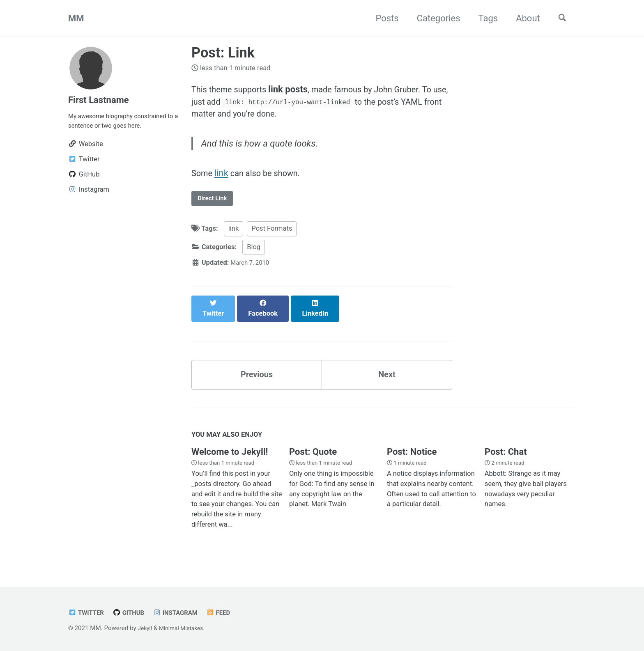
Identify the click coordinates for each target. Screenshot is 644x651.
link (224, 180)
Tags (483, 18)
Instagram (183, 613)
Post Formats (272, 237)
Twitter (87, 613)
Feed (228, 613)
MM (76, 18)
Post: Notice (412, 455)
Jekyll (146, 628)
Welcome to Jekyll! (230, 455)
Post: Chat (506, 455)
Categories (433, 18)
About (523, 18)
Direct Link (215, 206)
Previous (257, 376)
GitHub (133, 613)
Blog (254, 256)
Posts (382, 18)
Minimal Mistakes (185, 628)
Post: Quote (313, 455)
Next (387, 376)
